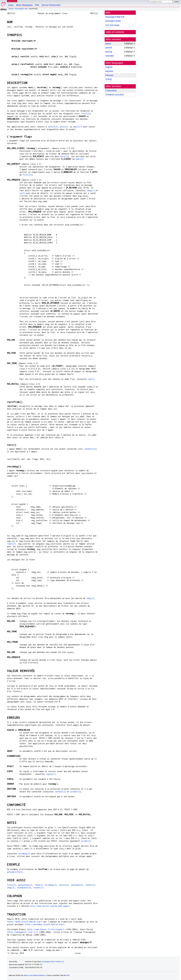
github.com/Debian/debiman (35, 975)
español (109, 71)
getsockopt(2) (25, 885)
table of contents (115, 32)
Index (11, 5)
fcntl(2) (85, 114)
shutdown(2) (77, 885)
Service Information (51, 5)
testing (109, 52)
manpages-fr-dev (21, 9)
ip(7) (22, 193)
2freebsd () (115, 95)
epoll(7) (78, 127)
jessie (11, 9)
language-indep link (115, 17)
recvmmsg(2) (24, 854)
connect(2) (90, 449)
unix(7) (64, 156)
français (109, 75)
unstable (110, 56)
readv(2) (11, 544)
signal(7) (51, 774)
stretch (109, 48)
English (109, 67)
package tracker (113, 21)
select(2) (53, 127)
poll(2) (64, 127)
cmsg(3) (91, 190)
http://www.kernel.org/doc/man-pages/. (51, 906)
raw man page (112, 25)
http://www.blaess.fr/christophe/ (46, 929)
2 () (111, 91)
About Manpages (24, 5)
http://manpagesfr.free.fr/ (22, 932)
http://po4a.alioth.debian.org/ (25, 922)
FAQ (37, 5)
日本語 (109, 79)
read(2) (39, 885)
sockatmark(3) (24, 888)
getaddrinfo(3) (15, 872)
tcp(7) (91, 379)
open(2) (80, 159)
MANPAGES (12, 1)
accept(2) (75, 792)
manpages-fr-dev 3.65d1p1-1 (53, 962)
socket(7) (39, 888)
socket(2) (90, 885)
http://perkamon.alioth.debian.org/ (45, 924)
